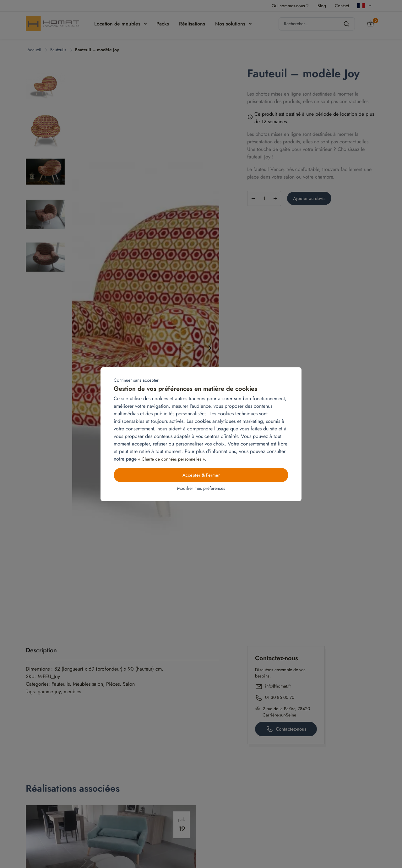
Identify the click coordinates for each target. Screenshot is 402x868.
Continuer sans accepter (136, 380)
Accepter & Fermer (201, 475)
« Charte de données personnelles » (171, 459)
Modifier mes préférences (201, 488)
